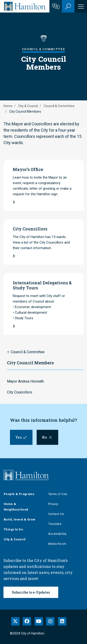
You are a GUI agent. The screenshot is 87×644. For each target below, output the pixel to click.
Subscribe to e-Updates (31, 592)
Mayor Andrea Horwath (25, 381)
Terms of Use (58, 494)
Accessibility (57, 534)
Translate (55, 524)
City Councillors (20, 392)
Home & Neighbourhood (16, 507)
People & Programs (19, 494)
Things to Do (13, 529)
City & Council (28, 106)
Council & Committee (59, 106)
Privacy (53, 504)
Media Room (57, 544)
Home (8, 106)
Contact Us (56, 514)
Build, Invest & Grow (19, 519)
